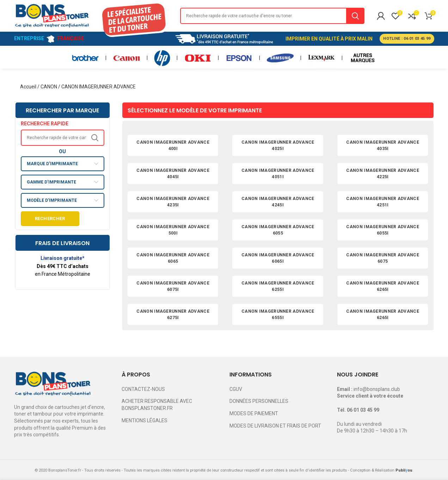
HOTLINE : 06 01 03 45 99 (407, 39)
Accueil (28, 87)
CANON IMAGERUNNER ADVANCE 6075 (383, 258)
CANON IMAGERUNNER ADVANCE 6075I (173, 286)
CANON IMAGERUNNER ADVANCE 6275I (173, 314)
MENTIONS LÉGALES (145, 420)
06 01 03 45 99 (363, 410)
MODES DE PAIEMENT (254, 413)
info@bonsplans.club (377, 389)
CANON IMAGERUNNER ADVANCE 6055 (278, 230)
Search (355, 16)
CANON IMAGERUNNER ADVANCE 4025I (278, 145)
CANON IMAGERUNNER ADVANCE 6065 (173, 258)
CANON (49, 87)
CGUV (236, 389)
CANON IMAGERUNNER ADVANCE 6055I (383, 230)
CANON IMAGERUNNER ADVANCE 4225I (383, 174)
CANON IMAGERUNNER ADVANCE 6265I (383, 286)
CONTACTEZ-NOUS (143, 389)
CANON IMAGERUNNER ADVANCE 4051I (278, 174)
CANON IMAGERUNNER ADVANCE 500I (173, 230)
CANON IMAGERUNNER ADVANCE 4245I (278, 202)
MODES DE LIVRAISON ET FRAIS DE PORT (275, 426)
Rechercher (50, 219)
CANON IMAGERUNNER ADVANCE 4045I (173, 174)
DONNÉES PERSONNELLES (259, 401)
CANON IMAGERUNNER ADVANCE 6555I (278, 314)
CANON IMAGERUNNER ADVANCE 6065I (278, 258)
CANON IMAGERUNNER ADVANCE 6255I (278, 286)
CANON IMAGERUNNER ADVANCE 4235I (173, 202)
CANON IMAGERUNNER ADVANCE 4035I (383, 145)
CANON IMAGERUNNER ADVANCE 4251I (383, 202)
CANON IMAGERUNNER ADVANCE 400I (173, 145)
